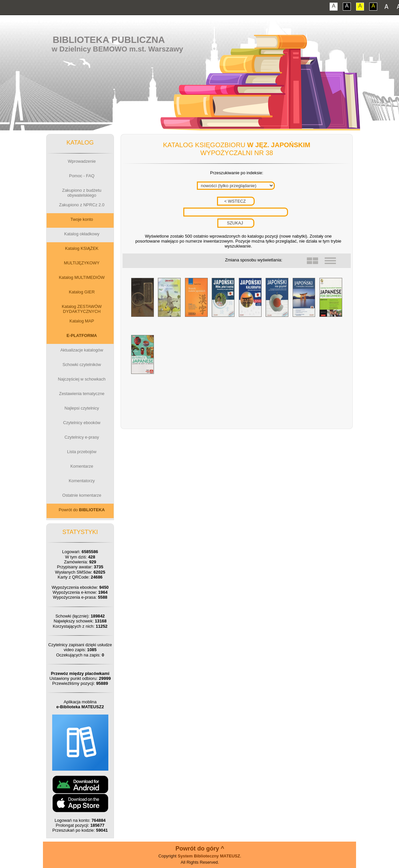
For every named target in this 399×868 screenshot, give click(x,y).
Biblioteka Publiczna (109, 40)
